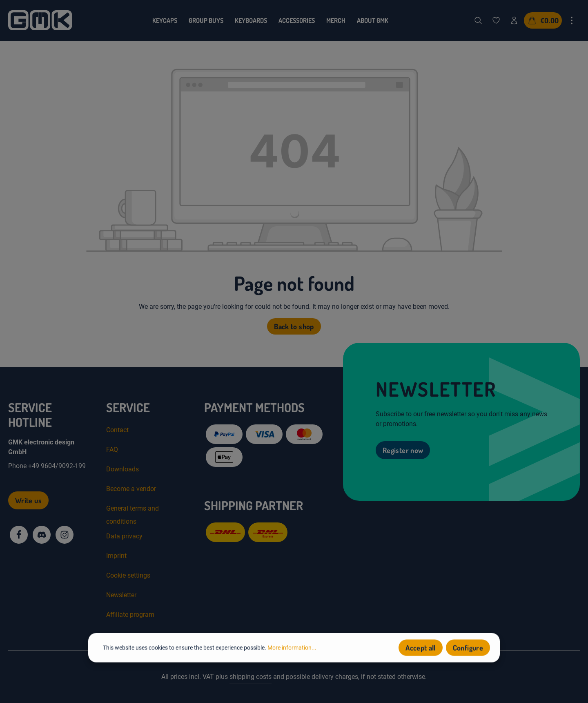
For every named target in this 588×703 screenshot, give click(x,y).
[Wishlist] (496, 20)
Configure (468, 649)
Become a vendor (131, 489)
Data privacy (124, 536)
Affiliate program (130, 615)
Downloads (122, 469)
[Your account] (514, 20)
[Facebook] (19, 535)
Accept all (421, 649)
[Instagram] (65, 535)
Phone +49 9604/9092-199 (47, 466)
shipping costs (251, 677)
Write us (28, 500)
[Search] (478, 20)
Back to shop (294, 326)
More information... (292, 648)
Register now (403, 450)
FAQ (112, 450)
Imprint (116, 556)
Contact (117, 430)
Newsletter (121, 595)
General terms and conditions (133, 515)
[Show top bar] (572, 20)
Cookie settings (128, 575)
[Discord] (42, 535)
